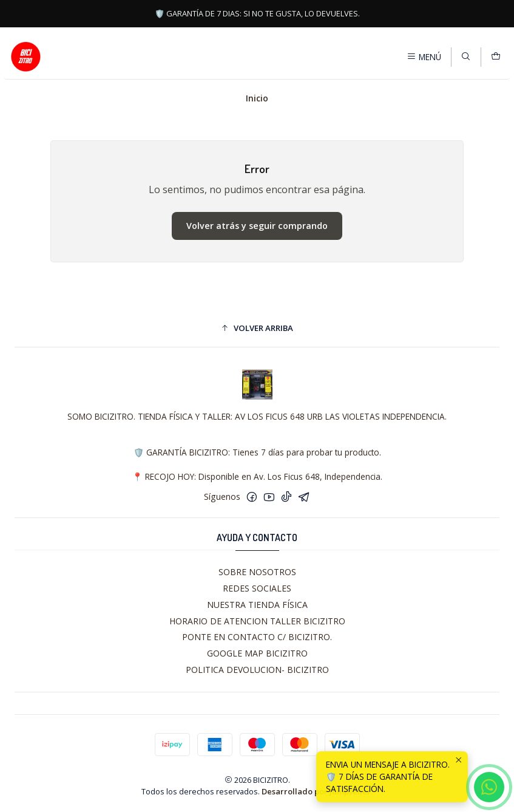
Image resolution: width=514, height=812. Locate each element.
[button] (257, 328)
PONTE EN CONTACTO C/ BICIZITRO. (257, 637)
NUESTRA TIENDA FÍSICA (257, 605)
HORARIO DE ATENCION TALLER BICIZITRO (257, 621)
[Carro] (496, 56)
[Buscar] (466, 56)
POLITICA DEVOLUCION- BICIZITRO (257, 670)
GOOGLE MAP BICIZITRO (257, 653)
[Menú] (424, 56)
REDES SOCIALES (257, 588)
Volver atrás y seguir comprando (257, 226)
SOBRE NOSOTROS (257, 572)
